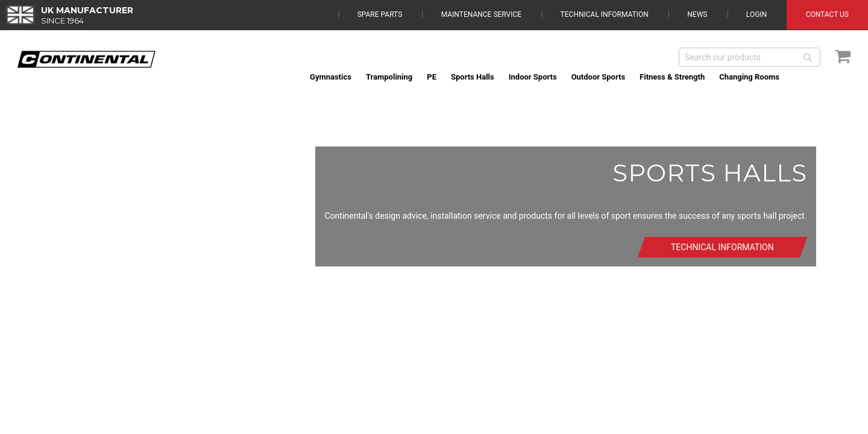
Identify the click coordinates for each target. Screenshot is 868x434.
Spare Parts (380, 14)
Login (756, 14)
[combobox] (750, 57)
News (697, 14)
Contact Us (827, 14)
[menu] (577, 77)
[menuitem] (331, 77)
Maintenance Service (481, 14)
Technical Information (605, 14)
